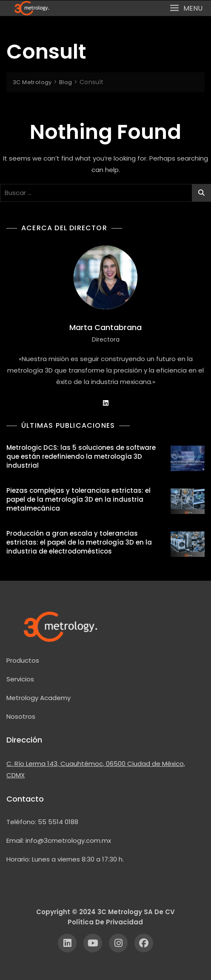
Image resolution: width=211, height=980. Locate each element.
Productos (23, 660)
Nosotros (21, 716)
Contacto (25, 799)
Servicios (20, 679)
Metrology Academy (38, 698)
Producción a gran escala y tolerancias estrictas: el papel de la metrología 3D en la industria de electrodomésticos (79, 542)
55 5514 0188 (58, 822)
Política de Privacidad (105, 922)
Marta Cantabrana (105, 327)
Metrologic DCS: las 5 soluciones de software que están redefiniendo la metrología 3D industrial (81, 456)
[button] (186, 8)
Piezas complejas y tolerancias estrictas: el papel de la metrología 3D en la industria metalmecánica (78, 499)
